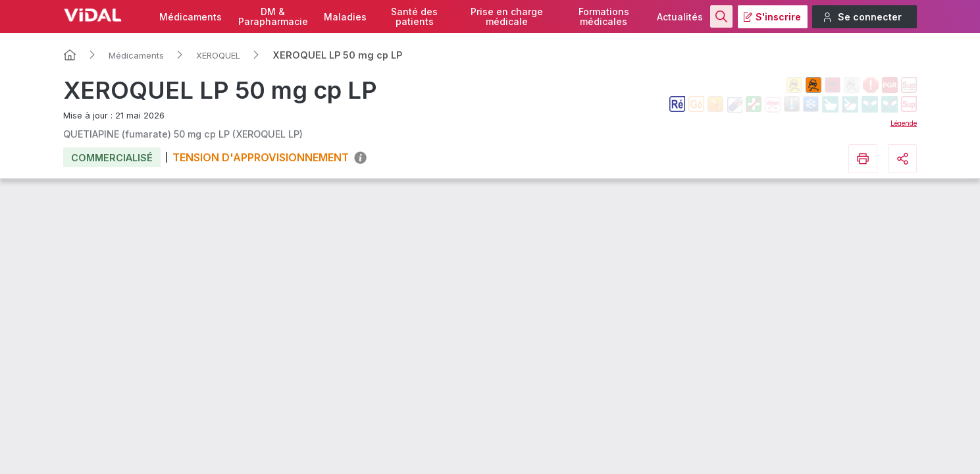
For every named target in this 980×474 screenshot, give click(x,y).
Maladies (345, 17)
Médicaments (191, 17)
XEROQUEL (218, 55)
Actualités (680, 17)
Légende (904, 123)
